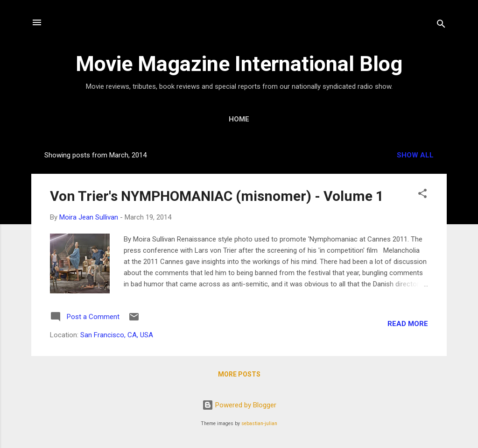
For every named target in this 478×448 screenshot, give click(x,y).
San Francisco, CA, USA (117, 335)
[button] (422, 195)
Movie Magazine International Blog (239, 64)
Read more (408, 324)
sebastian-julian (259, 423)
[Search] (441, 25)
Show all (415, 155)
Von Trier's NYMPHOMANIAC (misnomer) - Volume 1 (217, 196)
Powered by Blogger (239, 405)
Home (239, 119)
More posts (239, 374)
